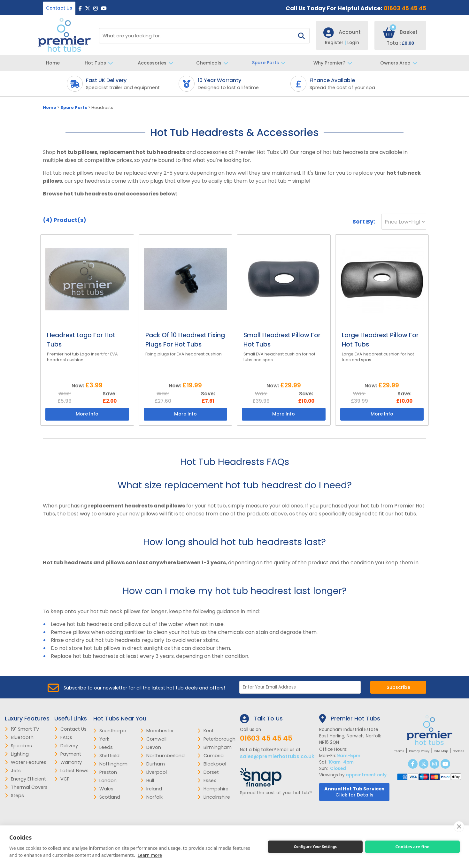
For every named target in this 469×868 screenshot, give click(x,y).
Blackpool (212, 764)
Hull (147, 780)
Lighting (17, 754)
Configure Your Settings (315, 846)
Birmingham (215, 747)
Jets (13, 771)
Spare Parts (270, 63)
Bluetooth (19, 737)
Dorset (208, 772)
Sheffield (106, 756)
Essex (207, 780)
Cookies (458, 751)
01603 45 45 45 (405, 8)
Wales (103, 789)
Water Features (26, 762)
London (105, 780)
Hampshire (213, 789)
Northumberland (162, 756)
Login (353, 43)
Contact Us (59, 8)
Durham (153, 764)
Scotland (107, 797)
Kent (206, 731)
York (101, 739)
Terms (399, 751)
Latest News (71, 771)
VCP (62, 779)
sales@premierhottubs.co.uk (277, 756)
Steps (14, 796)
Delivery (66, 746)
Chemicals (214, 63)
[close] (459, 826)
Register (336, 43)
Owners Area (400, 63)
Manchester (157, 731)
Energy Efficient (25, 779)
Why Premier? (334, 63)
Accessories (157, 63)
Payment (68, 754)
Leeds (103, 747)
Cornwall (153, 739)
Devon (151, 747)
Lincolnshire (214, 797)
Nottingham (110, 764)
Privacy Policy (419, 751)
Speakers (18, 746)
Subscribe (398, 687)
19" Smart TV (22, 729)
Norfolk (151, 797)
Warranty (68, 762)
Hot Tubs (100, 63)
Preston (105, 772)
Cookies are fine (412, 847)
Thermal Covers (26, 787)
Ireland (151, 789)
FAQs (63, 737)
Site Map (441, 751)
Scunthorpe (110, 731)
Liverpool (154, 772)
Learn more (150, 855)
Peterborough (216, 739)
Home (53, 63)
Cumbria (211, 756)
